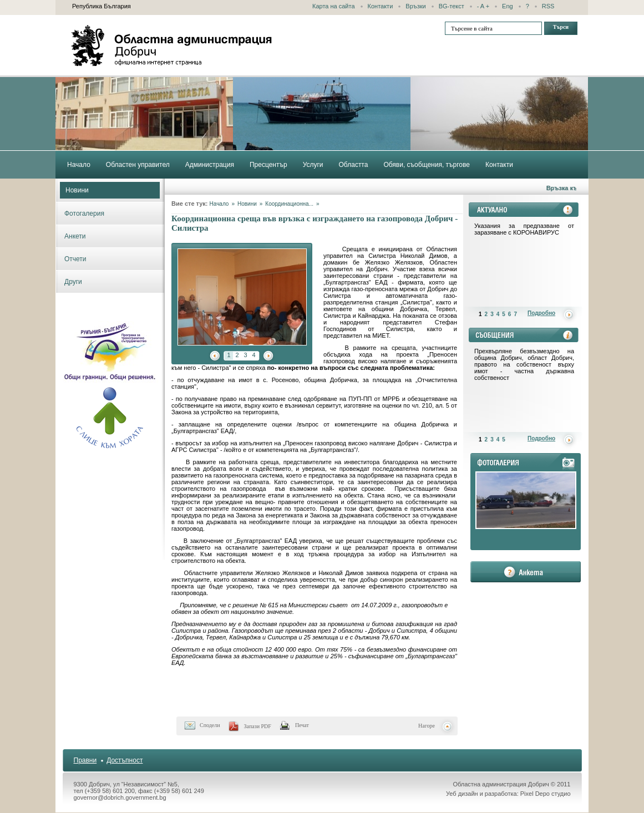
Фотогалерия (84, 214)
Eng (508, 6)
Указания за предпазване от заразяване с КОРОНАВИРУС (524, 229)
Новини (77, 190)
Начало (219, 204)
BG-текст (452, 6)
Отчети (75, 259)
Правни (85, 760)
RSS (548, 6)
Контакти (381, 6)
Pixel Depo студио (546, 794)
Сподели (210, 725)
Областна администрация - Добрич (172, 45)
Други (73, 282)
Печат (302, 725)
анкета (526, 572)
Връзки (415, 6)
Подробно (541, 313)
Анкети (75, 236)
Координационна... (289, 204)
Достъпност (125, 760)
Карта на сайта (334, 6)
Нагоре (427, 726)
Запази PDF (258, 726)
